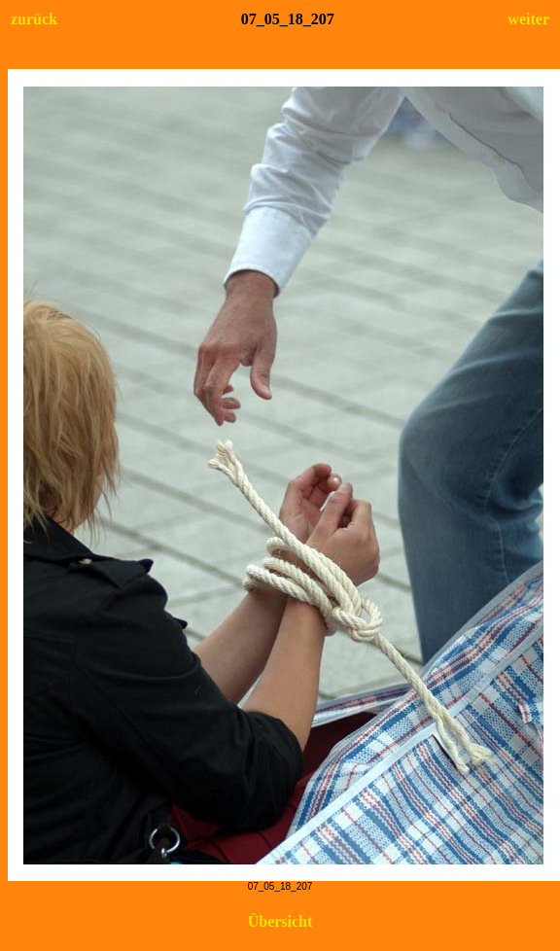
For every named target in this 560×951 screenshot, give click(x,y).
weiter (528, 19)
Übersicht (280, 921)
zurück (34, 19)
